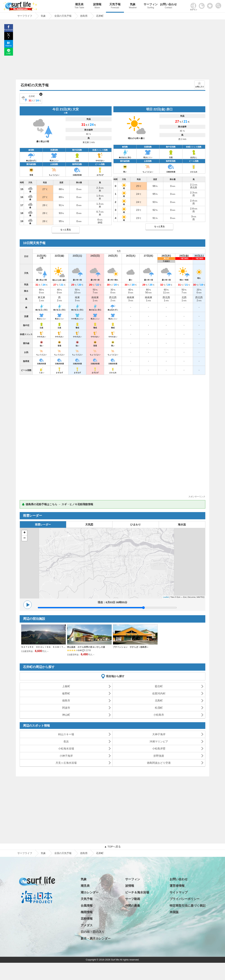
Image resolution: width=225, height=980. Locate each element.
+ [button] (25, 533)
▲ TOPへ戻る (112, 847)
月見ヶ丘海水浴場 (66, 763)
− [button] (25, 538)
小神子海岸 (66, 756)
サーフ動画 (133, 899)
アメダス (87, 925)
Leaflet (166, 597)
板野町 (66, 693)
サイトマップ (179, 892)
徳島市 (66, 700)
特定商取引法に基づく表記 (188, 906)
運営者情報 (177, 886)
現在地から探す (115, 676)
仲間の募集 (133, 906)
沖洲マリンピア (159, 741)
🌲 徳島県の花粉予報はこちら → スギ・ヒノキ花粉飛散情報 (57, 504)
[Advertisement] (112, 51)
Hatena (9, 46)
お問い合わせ (168, 6)
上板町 (66, 686)
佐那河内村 (159, 693)
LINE (8, 53)
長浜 (66, 741)
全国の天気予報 (63, 853)
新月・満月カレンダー (96, 939)
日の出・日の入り (93, 932)
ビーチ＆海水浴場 (137, 892)
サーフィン (151, 6)
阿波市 (66, 708)
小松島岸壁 (159, 749)
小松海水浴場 (66, 749)
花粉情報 (87, 919)
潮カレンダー (90, 892)
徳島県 (84, 853)
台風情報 (87, 906)
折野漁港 (159, 756)
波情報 (97, 6)
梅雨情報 (87, 912)
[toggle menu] (219, 5)
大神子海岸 (159, 734)
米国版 (174, 912)
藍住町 (159, 686)
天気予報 (115, 6)
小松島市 (159, 715)
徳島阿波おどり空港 (159, 763)
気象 (133, 6)
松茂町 (159, 708)
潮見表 (79, 6)
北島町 (159, 700)
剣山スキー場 (66, 734)
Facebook (8, 30)
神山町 (66, 715)
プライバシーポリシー (185, 899)
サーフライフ (25, 853)
